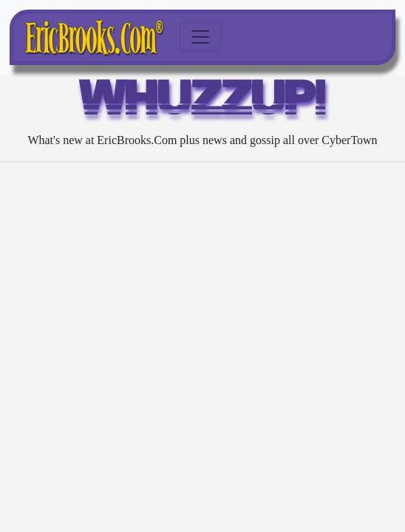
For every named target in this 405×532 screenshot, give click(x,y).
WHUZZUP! (203, 102)
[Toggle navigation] (200, 37)
